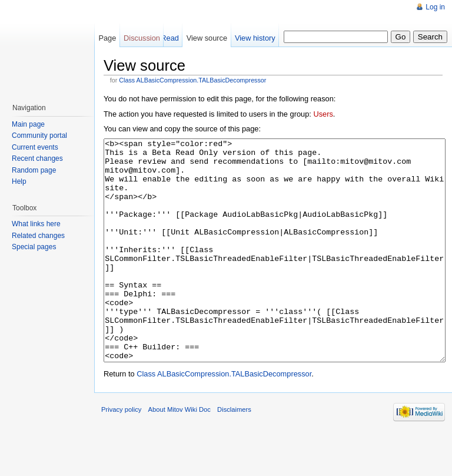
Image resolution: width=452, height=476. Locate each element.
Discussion (142, 38)
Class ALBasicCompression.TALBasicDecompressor (192, 80)
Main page (28, 124)
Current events (35, 147)
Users (323, 114)
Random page (34, 170)
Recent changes (37, 158)
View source (207, 38)
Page (107, 38)
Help (19, 181)
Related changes (38, 236)
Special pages (34, 247)
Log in (435, 7)
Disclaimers (234, 454)
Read (170, 38)
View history (255, 38)
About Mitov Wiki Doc (180, 454)
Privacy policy (121, 454)
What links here (36, 224)
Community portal (39, 135)
